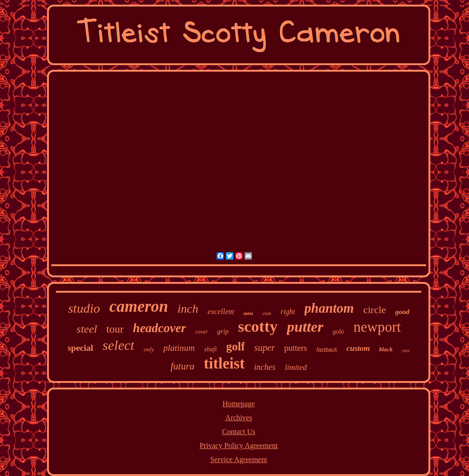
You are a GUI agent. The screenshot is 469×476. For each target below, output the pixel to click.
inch (188, 309)
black (386, 349)
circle (375, 310)
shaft (210, 349)
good (402, 312)
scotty (258, 326)
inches (265, 367)
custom (358, 348)
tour (115, 329)
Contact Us (239, 432)
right (288, 312)
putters (296, 348)
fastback (327, 350)
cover (201, 332)
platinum (179, 348)
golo (338, 332)
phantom (329, 308)
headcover (159, 328)
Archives (239, 418)
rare (406, 351)
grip (223, 331)
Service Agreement (238, 459)
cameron (139, 306)
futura (182, 366)
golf (236, 346)
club (267, 313)
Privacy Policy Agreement (239, 446)
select (118, 345)
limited (296, 367)
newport (377, 327)
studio (84, 308)
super (265, 348)
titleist (224, 363)
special (80, 348)
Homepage (239, 404)
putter (305, 327)
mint (248, 313)
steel (87, 329)
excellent (221, 312)
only (149, 349)
